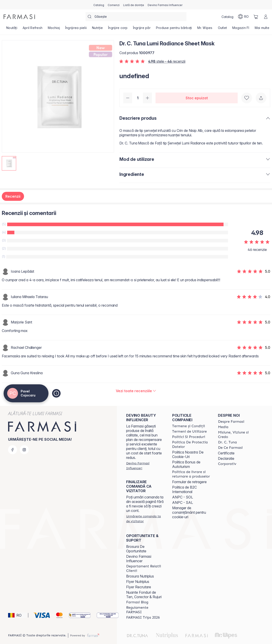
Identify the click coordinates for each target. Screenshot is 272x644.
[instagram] (24, 450)
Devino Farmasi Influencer (139, 559)
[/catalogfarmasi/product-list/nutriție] (97, 29)
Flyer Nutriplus (138, 582)
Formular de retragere (189, 482)
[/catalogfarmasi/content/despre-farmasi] (231, 422)
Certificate (226, 453)
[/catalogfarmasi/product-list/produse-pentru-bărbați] (174, 29)
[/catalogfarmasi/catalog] (99, 5)
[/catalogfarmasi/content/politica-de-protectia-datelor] (191, 445)
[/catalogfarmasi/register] (114, 5)
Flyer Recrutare (139, 587)
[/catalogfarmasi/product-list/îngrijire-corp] (118, 29)
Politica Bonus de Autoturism (186, 464)
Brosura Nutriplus (140, 576)
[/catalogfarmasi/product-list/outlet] (223, 29)
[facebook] (13, 450)
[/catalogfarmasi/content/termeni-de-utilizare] (190, 432)
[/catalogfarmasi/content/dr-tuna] (227, 442)
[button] (17, 615)
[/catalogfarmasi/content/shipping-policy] (191, 474)
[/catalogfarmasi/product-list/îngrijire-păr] (142, 29)
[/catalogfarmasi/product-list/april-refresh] (33, 29)
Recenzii (13, 196)
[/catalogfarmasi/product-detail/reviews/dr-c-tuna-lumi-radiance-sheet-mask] (136, 391)
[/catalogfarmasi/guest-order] (145, 519)
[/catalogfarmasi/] (19, 17)
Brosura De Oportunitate (136, 549)
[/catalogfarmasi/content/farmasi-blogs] (137, 602)
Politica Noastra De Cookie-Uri (188, 454)
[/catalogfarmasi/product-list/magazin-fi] (241, 29)
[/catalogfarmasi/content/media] (223, 427)
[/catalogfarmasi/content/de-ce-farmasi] (230, 448)
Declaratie (226, 458)
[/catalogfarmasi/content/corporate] (227, 464)
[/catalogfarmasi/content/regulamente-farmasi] (145, 610)
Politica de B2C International (184, 489)
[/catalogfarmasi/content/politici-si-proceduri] (189, 437)
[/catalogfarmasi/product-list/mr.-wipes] (205, 29)
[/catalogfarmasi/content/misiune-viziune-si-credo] (237, 435)
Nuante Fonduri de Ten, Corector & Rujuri (144, 595)
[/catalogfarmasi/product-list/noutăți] (12, 29)
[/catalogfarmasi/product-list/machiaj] (54, 29)
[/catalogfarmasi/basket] (256, 17)
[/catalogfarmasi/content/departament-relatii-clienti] (145, 569)
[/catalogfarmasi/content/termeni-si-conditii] (189, 426)
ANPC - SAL (183, 502)
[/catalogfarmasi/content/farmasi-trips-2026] (143, 617)
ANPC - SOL (183, 497)
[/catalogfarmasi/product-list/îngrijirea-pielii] (76, 29)
